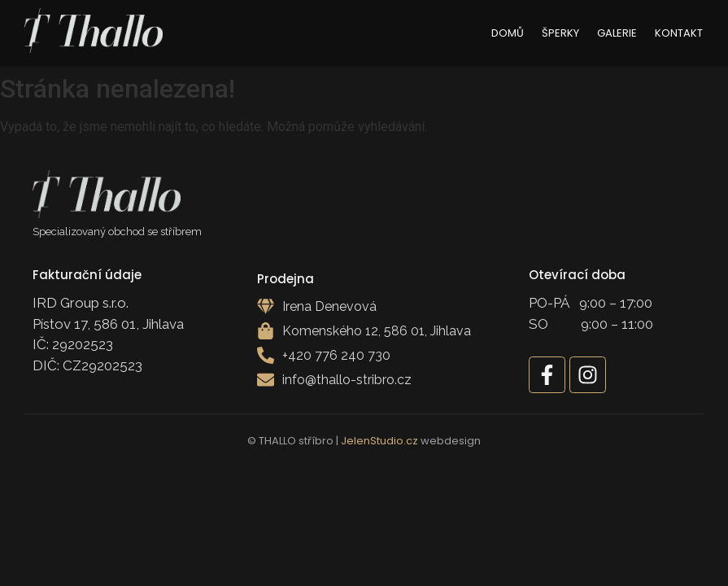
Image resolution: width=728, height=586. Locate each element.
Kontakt (679, 33)
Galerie (617, 33)
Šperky (560, 33)
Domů (508, 33)
